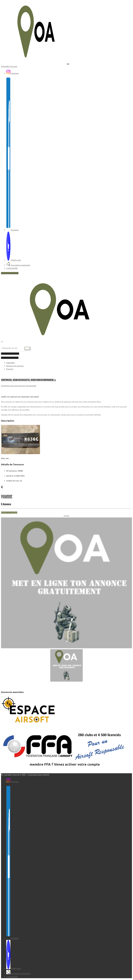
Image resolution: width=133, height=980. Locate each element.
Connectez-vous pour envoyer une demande (19, 386)
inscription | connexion (10, 354)
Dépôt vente (14, 260)
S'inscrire (14, 66)
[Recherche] (13, 348)
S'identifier (6, 66)
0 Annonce (6, 504)
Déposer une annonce (10, 273)
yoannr (7, 495)
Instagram (12, 73)
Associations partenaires (18, 265)
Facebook (12, 230)
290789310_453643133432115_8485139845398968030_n (28, 380)
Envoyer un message (9, 513)
